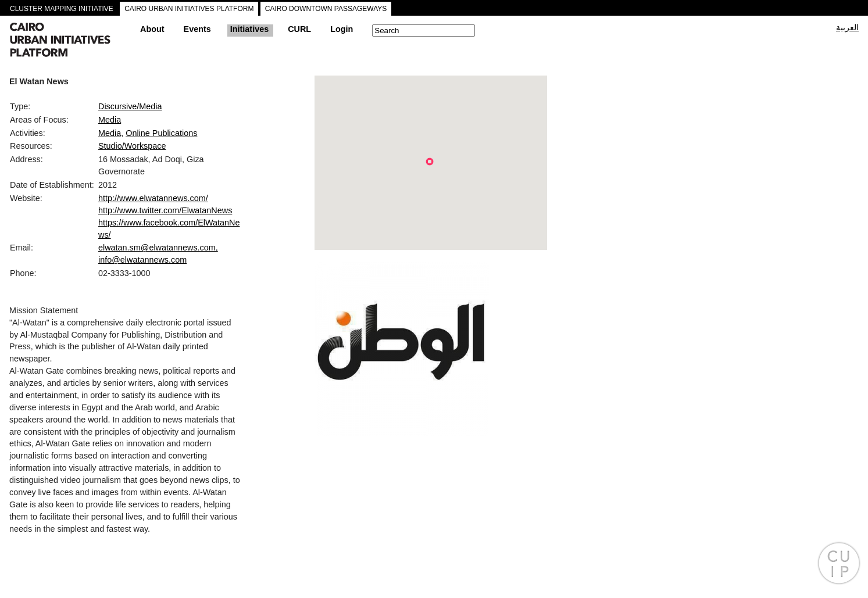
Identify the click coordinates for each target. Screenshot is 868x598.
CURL (299, 29)
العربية (847, 27)
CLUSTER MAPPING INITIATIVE (62, 9)
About (152, 29)
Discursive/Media (130, 106)
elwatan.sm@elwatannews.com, (158, 248)
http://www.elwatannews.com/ (153, 198)
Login (342, 29)
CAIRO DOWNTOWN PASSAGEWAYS (326, 9)
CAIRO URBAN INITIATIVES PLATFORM (189, 9)
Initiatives (249, 29)
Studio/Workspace (132, 146)
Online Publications (161, 133)
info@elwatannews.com (142, 260)
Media (110, 120)
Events (197, 29)
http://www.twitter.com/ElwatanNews (165, 210)
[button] (430, 162)
